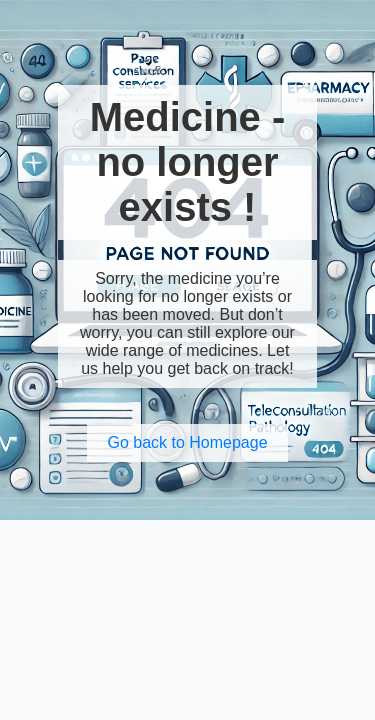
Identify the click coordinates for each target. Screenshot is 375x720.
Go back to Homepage (187, 442)
